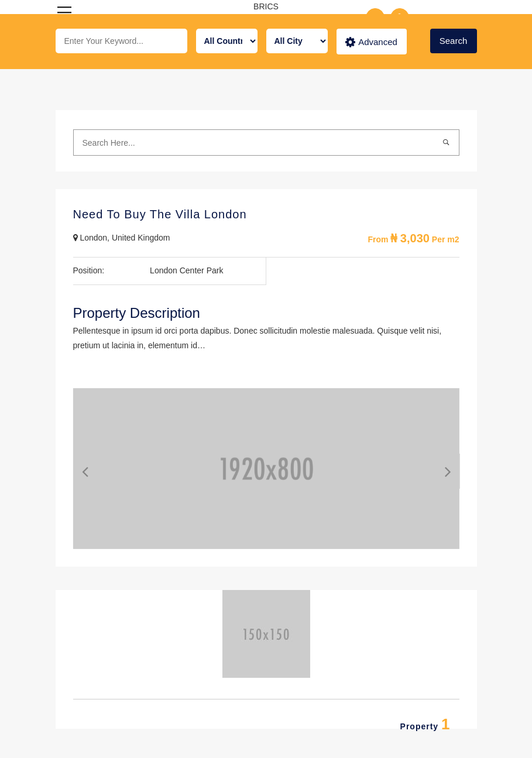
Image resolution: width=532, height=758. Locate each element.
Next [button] (439, 468)
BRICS (266, 6)
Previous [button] (76, 468)
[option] (266, 469)
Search (454, 41)
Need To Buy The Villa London (160, 214)
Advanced (371, 42)
